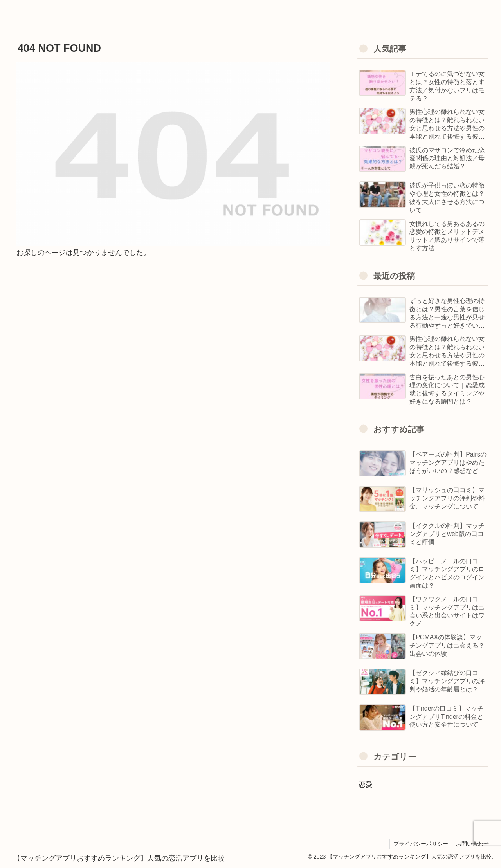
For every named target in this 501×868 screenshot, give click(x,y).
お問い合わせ (472, 844)
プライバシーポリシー (420, 844)
